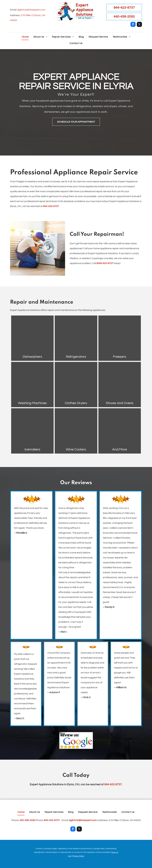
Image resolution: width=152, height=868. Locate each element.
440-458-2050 (27, 820)
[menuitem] (25, 37)
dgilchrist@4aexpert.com (31, 10)
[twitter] (139, 25)
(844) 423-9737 (105, 263)
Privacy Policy (78, 856)
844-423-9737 (51, 206)
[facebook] (133, 25)
